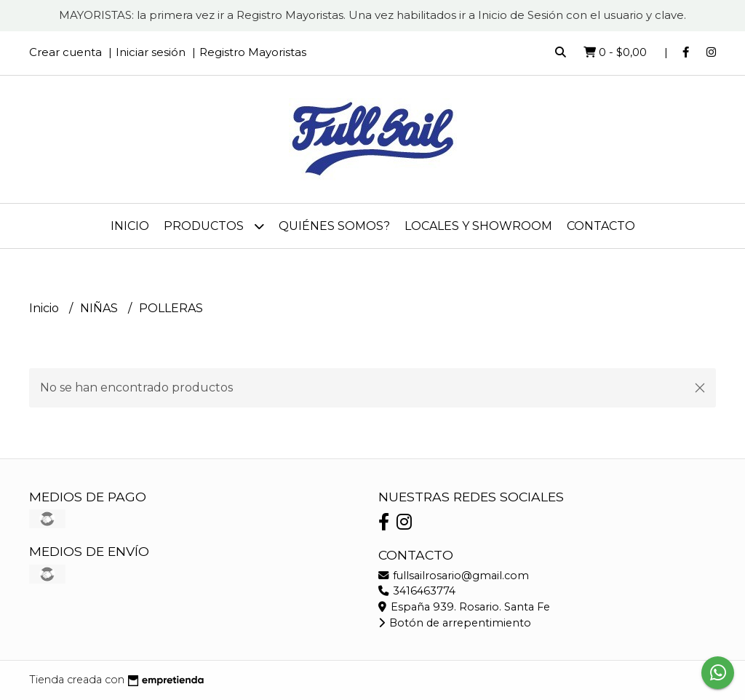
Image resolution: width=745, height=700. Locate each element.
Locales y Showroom (478, 226)
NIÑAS (100, 308)
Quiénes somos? (334, 226)
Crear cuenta (65, 52)
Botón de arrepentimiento (455, 623)
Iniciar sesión (151, 52)
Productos (214, 226)
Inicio (130, 226)
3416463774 (417, 591)
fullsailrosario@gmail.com (454, 576)
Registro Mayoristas (253, 52)
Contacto (601, 226)
